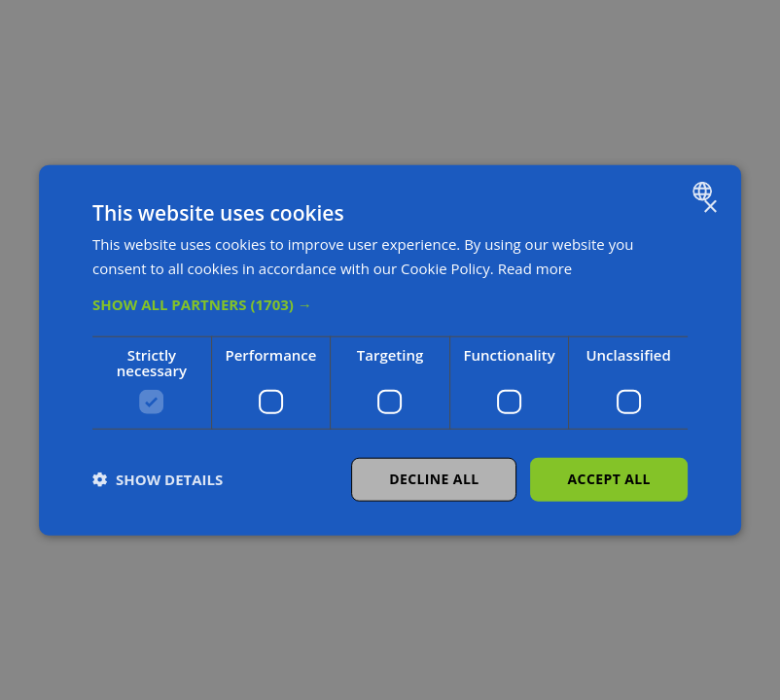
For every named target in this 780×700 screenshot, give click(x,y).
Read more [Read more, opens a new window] (535, 268)
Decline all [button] (434, 479)
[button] (390, 304)
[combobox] (705, 192)
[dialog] (390, 350)
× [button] (709, 208)
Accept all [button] (609, 479)
